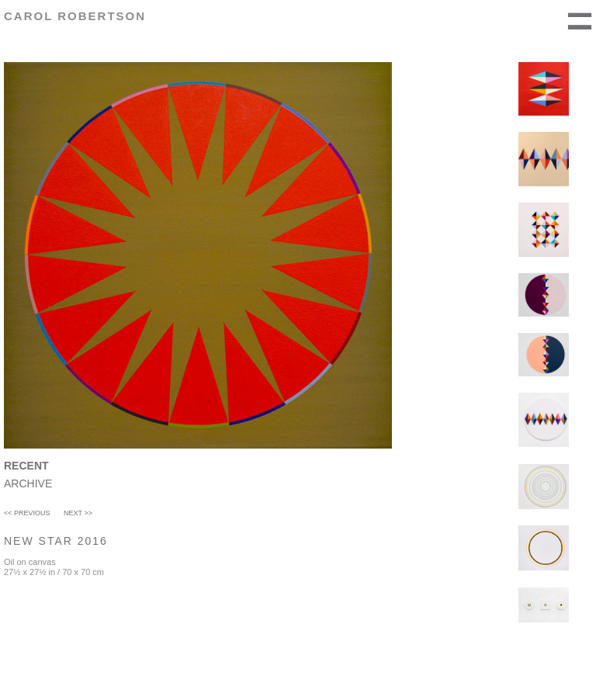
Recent (26, 466)
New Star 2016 (56, 541)
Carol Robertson (75, 16)
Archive (28, 483)
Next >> (78, 513)
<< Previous (27, 513)
